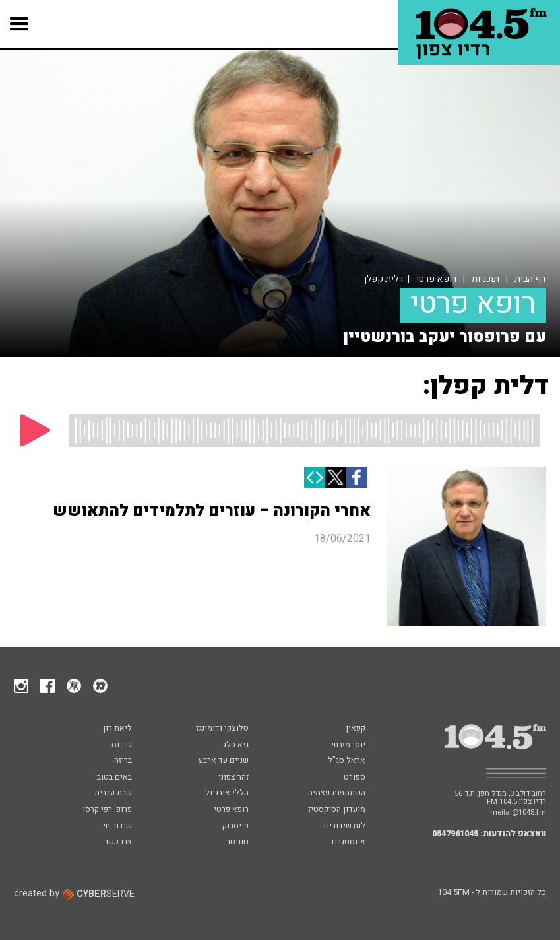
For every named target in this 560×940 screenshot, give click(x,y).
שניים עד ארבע (224, 761)
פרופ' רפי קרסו (107, 810)
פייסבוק (235, 826)
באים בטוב (114, 778)
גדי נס (122, 745)
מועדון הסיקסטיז (337, 810)
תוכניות (485, 279)
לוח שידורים (345, 826)
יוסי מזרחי (348, 745)
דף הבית (530, 279)
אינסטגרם (349, 842)
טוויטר (237, 842)
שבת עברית (113, 793)
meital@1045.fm (518, 812)
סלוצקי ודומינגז (222, 729)
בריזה (123, 761)
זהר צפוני (233, 778)
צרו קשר (118, 842)
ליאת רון (117, 729)
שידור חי (117, 826)
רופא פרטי (436, 279)
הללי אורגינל (227, 793)
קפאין (356, 729)
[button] (19, 24)
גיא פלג (236, 745)
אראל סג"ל (347, 761)
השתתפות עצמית (336, 793)
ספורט (355, 778)
